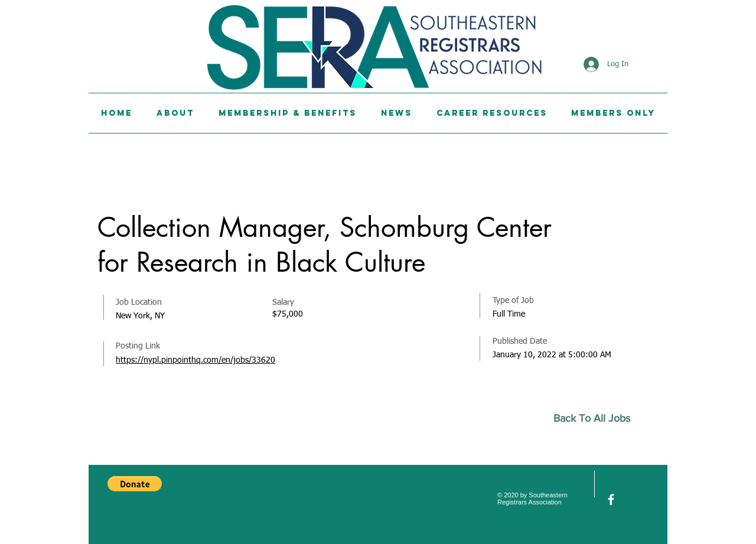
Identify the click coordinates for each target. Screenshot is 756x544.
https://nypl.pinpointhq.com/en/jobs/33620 (195, 360)
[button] (135, 484)
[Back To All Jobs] (597, 418)
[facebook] (611, 499)
